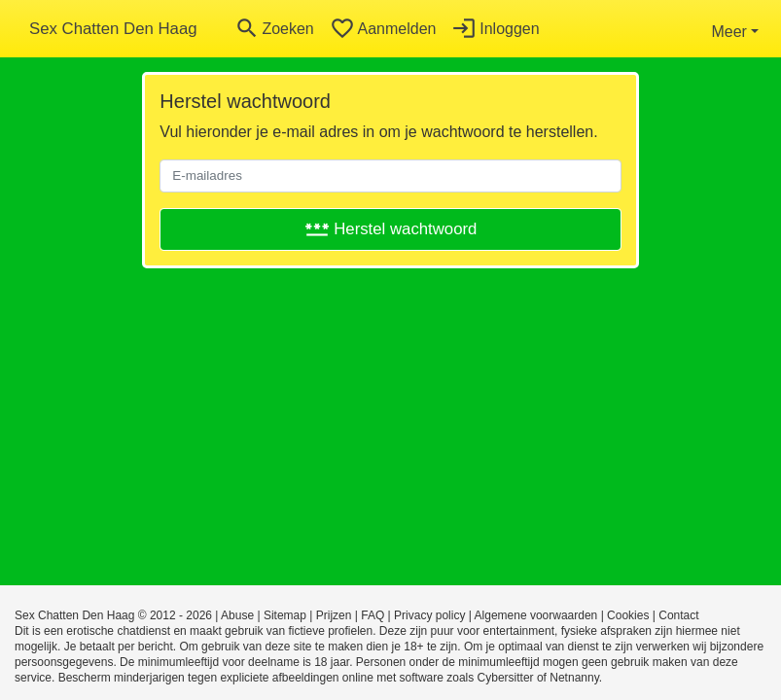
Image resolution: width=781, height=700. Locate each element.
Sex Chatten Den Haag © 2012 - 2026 (113, 615)
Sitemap (285, 615)
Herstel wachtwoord (391, 229)
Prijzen (334, 615)
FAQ (373, 615)
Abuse (237, 615)
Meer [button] (728, 32)
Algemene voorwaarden (536, 615)
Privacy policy (429, 615)
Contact (678, 615)
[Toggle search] (274, 29)
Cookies (628, 615)
